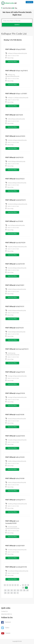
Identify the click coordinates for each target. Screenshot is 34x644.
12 (5, 590)
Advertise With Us (7, 614)
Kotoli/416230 (19, 328)
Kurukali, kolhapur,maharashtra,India (16, 550)
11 (26, 588)
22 (12, 593)
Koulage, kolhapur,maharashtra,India (16, 376)
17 (21, 590)
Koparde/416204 (20, 243)
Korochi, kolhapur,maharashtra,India (16, 268)
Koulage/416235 (20, 372)
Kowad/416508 (20, 415)
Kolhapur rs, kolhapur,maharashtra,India (17, 98)
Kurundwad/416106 (21, 567)
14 (12, 590)
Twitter (5, 628)
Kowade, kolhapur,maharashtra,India (16, 440)
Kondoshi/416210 (20, 200)
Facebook (6, 622)
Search (17, 25)
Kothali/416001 (20, 285)
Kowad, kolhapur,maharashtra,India (16, 419)
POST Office (9, 49)
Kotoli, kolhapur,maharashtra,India (15, 332)
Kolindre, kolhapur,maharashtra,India (16, 140)
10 (23, 588)
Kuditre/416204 (20, 457)
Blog (16, 8)
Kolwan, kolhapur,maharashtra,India (16, 183)
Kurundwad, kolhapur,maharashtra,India (17, 571)
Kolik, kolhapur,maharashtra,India (15, 119)
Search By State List (8, 8)
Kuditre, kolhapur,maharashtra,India (16, 461)
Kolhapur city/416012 (22, 71)
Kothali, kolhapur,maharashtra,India (16, 289)
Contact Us (29, 2)
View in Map (9, 58)
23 (15, 593)
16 (18, 590)
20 (5, 593)
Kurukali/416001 (20, 546)
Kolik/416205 (19, 115)
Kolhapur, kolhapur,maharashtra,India (16, 53)
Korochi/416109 (20, 264)
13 (8, 590)
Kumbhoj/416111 (20, 500)
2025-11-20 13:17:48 (12, 56)
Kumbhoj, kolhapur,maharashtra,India (16, 504)
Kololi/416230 (19, 157)
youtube (6, 633)
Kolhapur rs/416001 (21, 94)
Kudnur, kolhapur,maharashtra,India (16, 483)
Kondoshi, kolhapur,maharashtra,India (16, 204)
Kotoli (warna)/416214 (22, 349)
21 (8, 593)
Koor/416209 (19, 221)
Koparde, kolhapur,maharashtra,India (16, 247)
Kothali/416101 (20, 306)
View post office (12, 62)
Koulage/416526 (20, 393)
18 (24, 590)
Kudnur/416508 (20, 478)
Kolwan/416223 (20, 179)
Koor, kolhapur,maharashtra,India (15, 225)
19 (27, 590)
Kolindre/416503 (20, 136)
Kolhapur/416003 (20, 49)
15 (15, 590)
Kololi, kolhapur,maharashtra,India (15, 161)
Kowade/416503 (20, 436)
